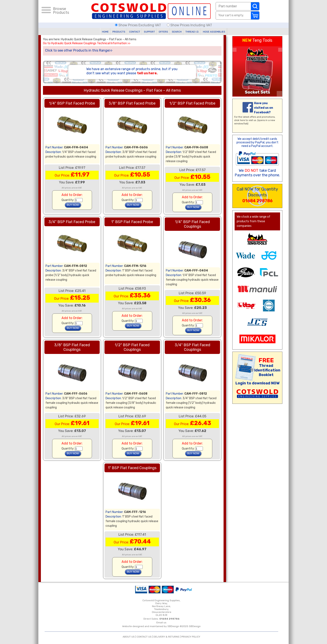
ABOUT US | (130, 637)
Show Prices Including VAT (189, 25)
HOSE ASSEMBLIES (214, 32)
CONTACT (135, 32)
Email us (161, 623)
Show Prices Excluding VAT (138, 25)
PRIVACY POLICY (191, 637)
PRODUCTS (119, 32)
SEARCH (177, 32)
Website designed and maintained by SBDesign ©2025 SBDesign (161, 626)
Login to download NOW (257, 383)
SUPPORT (149, 32)
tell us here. (147, 73)
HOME (105, 32)
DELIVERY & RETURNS (166, 637)
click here (240, 120)
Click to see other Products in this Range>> (79, 50)
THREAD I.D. (192, 32)
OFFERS (163, 32)
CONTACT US (144, 637)
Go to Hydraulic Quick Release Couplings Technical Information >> (87, 43)
